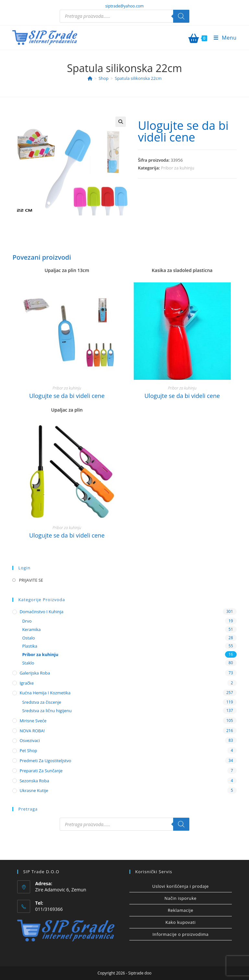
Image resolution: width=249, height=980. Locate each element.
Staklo (28, 663)
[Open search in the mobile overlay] (124, 16)
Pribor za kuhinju (178, 168)
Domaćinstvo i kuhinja (41, 612)
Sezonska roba (34, 781)
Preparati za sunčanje (41, 771)
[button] (121, 122)
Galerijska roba (35, 673)
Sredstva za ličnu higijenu (47, 711)
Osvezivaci (30, 740)
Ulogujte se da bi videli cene (183, 131)
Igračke (27, 683)
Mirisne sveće (33, 721)
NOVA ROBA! (32, 731)
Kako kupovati (180, 922)
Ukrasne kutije (34, 790)
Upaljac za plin (67, 410)
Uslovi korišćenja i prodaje (181, 886)
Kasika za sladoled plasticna (182, 270)
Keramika (31, 629)
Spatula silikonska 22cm (138, 78)
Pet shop (28, 751)
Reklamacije (180, 910)
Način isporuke (180, 898)
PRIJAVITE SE (31, 580)
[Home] (90, 78)
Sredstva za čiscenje (41, 702)
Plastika (30, 646)
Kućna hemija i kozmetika (45, 693)
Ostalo (28, 638)
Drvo (27, 621)
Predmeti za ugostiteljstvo (45, 761)
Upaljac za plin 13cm (67, 270)
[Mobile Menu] (223, 38)
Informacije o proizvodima (180, 934)
